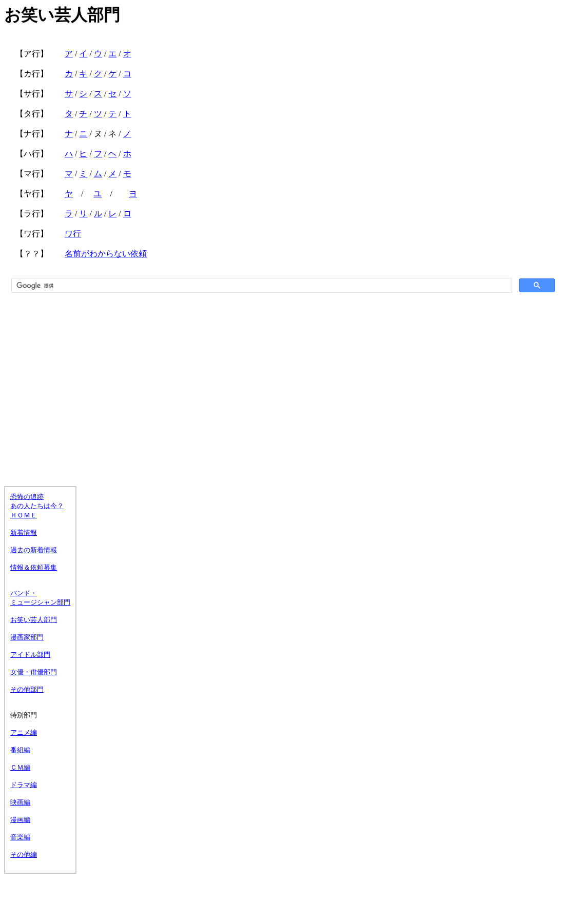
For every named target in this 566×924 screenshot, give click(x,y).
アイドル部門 (30, 655)
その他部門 (27, 689)
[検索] (261, 286)
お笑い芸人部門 (34, 620)
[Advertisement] (283, 379)
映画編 (20, 802)
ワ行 (73, 234)
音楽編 (20, 837)
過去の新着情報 (34, 550)
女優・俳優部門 (34, 672)
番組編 (20, 750)
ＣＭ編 (20, 767)
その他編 (24, 855)
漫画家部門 (27, 637)
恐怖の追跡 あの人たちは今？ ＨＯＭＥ (37, 506)
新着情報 (24, 533)
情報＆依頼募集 (34, 567)
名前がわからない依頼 (106, 254)
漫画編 (20, 820)
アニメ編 (24, 732)
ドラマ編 (24, 785)
